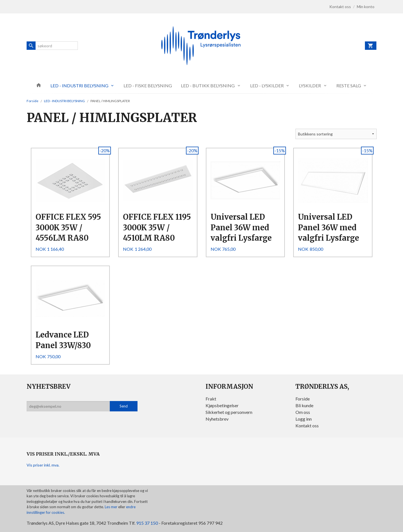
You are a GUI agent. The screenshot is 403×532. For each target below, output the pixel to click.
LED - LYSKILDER (267, 85)
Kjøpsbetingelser (222, 405)
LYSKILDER (310, 85)
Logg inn (304, 419)
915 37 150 (147, 523)
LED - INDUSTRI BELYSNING (79, 85)
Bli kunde (304, 405)
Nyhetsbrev (217, 419)
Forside (32, 101)
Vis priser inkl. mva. (43, 465)
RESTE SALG (349, 85)
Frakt (211, 399)
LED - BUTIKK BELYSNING (208, 85)
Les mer (111, 507)
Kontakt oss (307, 426)
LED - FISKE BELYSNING (148, 85)
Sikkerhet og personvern (229, 412)
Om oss (303, 412)
